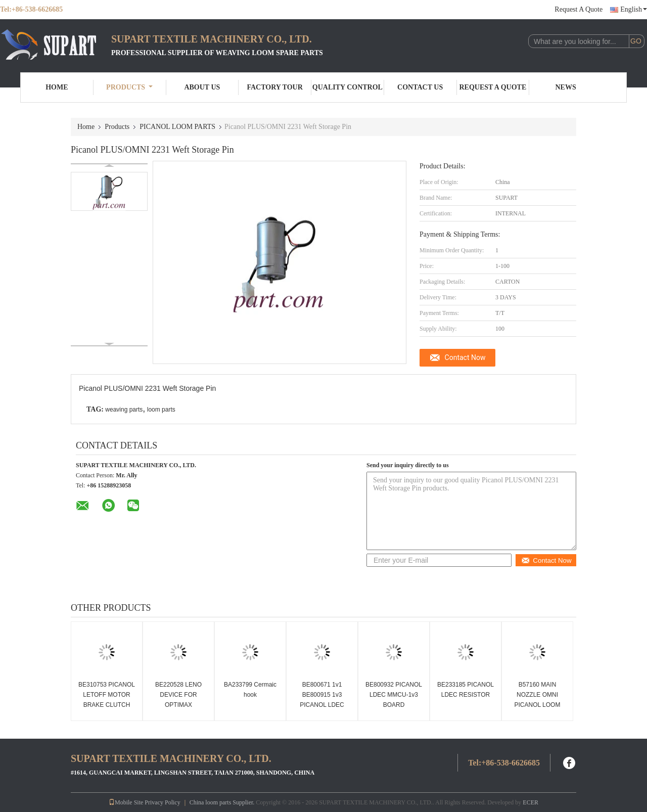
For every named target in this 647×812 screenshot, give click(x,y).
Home (57, 87)
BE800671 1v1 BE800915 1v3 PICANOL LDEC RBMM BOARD (322, 700)
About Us (202, 87)
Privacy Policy (162, 802)
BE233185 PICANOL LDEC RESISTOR (466, 690)
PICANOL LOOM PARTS (177, 127)
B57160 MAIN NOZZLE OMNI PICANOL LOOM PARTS (538, 700)
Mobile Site (126, 802)
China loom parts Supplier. (223, 802)
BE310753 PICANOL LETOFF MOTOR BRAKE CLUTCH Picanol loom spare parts (107, 705)
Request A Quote (579, 9)
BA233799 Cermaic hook (250, 690)
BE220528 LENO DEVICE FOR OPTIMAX (178, 695)
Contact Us (420, 87)
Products (129, 87)
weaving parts (124, 410)
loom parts (161, 410)
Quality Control (348, 87)
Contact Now (465, 357)
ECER (530, 802)
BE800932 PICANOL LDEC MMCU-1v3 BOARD (394, 695)
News (566, 87)
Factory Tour (274, 87)
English (634, 9)
